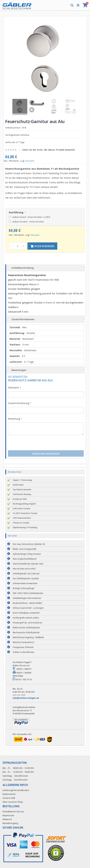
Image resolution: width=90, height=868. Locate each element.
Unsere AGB (9, 798)
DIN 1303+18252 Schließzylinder (28, 593)
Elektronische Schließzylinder (26, 628)
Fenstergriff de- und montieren (27, 623)
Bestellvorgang (10, 823)
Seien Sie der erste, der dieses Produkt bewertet (49, 150)
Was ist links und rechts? (24, 569)
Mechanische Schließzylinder (26, 632)
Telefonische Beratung (22, 494)
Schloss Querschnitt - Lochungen (28, 608)
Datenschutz (9, 794)
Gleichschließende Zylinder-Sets (28, 564)
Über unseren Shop (13, 802)
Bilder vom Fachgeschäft (24, 549)
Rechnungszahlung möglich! (24, 504)
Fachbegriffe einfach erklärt (26, 618)
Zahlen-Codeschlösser (24, 652)
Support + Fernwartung (22, 480)
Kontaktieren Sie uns (13, 811)
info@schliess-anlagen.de (26, 698)
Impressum (8, 815)
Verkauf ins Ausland (21, 523)
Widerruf (7, 819)
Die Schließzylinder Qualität (26, 578)
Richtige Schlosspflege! (24, 588)
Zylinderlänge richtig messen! (27, 554)
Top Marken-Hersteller (22, 490)
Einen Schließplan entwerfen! (26, 613)
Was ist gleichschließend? (25, 559)
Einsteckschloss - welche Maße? (28, 603)
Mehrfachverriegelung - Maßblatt (28, 637)
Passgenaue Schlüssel (23, 647)
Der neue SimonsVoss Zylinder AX (29, 544)
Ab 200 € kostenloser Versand (25, 513)
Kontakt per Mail (20, 499)
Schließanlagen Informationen (27, 598)
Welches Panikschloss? (23, 642)
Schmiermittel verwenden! (25, 583)
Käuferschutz (18, 485)
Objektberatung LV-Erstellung (25, 527)
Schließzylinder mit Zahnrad (26, 574)
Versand (30, 161)
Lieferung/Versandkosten (16, 790)
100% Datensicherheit (22, 518)
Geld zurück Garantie (21, 508)
